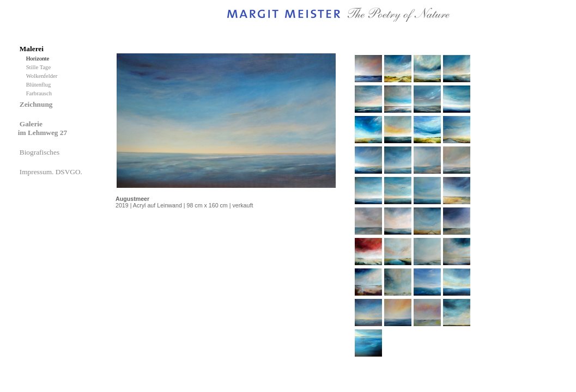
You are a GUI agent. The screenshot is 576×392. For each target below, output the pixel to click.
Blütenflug (40, 85)
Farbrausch (40, 93)
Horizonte (39, 59)
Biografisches (41, 152)
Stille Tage (40, 67)
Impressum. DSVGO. (52, 172)
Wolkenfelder (43, 76)
